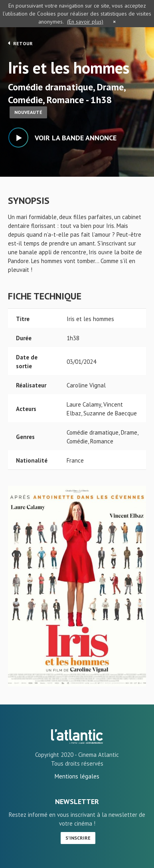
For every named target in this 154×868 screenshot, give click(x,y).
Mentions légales (77, 776)
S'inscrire (78, 838)
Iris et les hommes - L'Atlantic (77, 736)
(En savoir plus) (85, 22)
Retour (20, 43)
